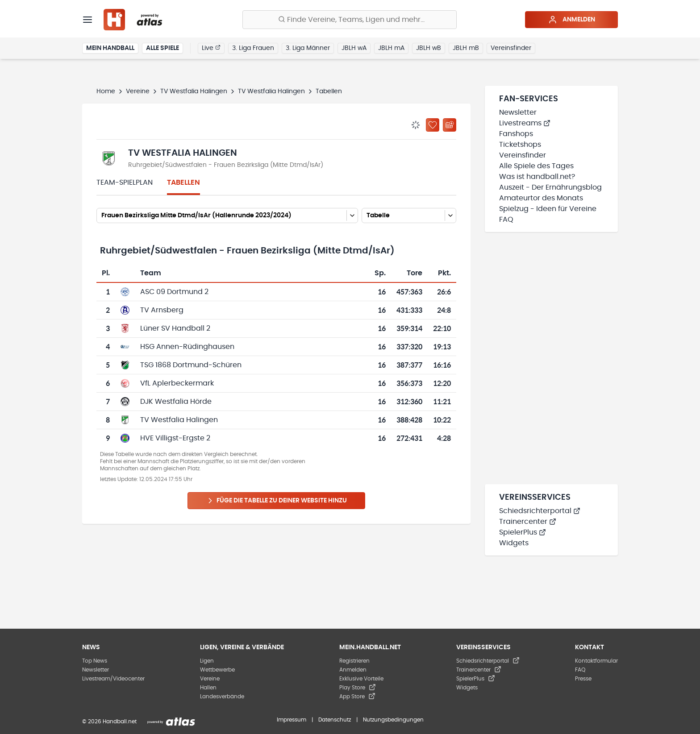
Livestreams (525, 123)
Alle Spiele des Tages (536, 166)
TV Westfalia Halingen (194, 91)
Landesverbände (222, 697)
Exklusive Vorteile (361, 679)
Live (211, 48)
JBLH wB (429, 48)
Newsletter (518, 112)
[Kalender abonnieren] (450, 125)
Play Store (358, 688)
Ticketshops (520, 145)
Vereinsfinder (511, 48)
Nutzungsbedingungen (393, 720)
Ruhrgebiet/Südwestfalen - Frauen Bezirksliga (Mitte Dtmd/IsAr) (226, 165)
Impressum (292, 720)
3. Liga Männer (308, 48)
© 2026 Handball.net (109, 722)
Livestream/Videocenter (113, 679)
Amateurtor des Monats (541, 198)
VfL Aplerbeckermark (177, 383)
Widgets (514, 543)
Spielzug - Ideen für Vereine (548, 209)
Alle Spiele (162, 48)
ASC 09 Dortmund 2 (174, 292)
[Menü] (87, 20)
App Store (357, 697)
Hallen (208, 688)
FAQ (506, 220)
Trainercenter (528, 522)
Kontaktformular (596, 661)
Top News (95, 661)
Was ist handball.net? (537, 177)
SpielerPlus (523, 532)
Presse (583, 679)
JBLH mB (466, 48)
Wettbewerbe (217, 670)
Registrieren (354, 661)
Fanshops (516, 134)
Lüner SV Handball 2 (175, 328)
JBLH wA (354, 48)
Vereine (138, 91)
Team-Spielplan (125, 182)
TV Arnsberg (162, 310)
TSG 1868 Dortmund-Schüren (191, 365)
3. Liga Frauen (253, 48)
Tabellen (183, 182)
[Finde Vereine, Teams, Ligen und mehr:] (350, 20)
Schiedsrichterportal (540, 511)
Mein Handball (110, 48)
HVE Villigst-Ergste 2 (175, 438)
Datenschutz (335, 720)
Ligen (207, 661)
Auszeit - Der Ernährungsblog (550, 187)
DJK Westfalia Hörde (176, 402)
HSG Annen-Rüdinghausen (187, 347)
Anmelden (572, 20)
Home (106, 91)
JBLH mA (391, 48)
